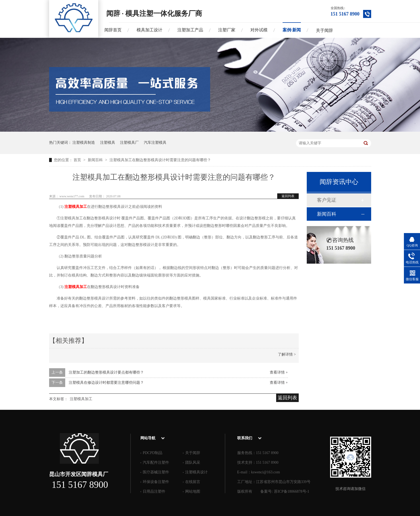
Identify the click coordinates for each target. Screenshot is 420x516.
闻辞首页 (113, 30)
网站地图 (193, 491)
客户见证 (327, 200)
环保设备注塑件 (156, 482)
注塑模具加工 (76, 207)
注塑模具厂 (129, 143)
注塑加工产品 (190, 30)
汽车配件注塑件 (156, 462)
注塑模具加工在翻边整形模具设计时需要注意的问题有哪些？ (160, 160)
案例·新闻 (292, 30)
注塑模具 (108, 143)
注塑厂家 (227, 30)
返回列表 (288, 196)
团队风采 (193, 462)
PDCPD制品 (153, 453)
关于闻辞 (324, 30)
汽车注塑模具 (155, 143)
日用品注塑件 (154, 491)
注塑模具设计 (196, 472)
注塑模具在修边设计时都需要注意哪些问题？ (106, 383)
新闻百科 (96, 160)
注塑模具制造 (84, 143)
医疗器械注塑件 (156, 472)
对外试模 (259, 30)
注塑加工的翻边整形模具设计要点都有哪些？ (106, 372)
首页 (78, 160)
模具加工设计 (149, 30)
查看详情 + (279, 372)
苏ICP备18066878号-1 (292, 491)
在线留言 (193, 482)
